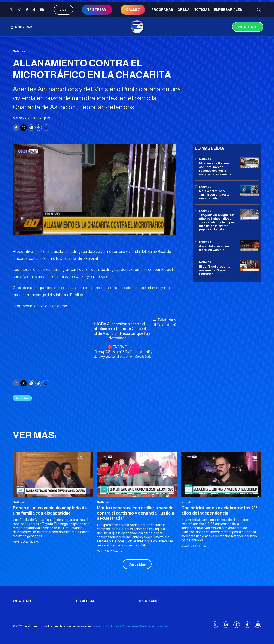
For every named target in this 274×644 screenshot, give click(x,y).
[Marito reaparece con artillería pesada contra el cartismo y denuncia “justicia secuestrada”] (137, 474)
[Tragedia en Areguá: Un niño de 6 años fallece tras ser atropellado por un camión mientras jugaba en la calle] (249, 214)
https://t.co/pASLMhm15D (105, 352)
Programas (162, 10)
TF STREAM (97, 10)
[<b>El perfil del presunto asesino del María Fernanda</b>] (249, 266)
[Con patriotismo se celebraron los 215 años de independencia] (221, 474)
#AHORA (98, 324)
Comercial (86, 601)
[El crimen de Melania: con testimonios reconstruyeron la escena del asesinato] (249, 163)
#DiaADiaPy (95, 357)
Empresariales (228, 10)
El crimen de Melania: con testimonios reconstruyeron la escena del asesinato (215, 169)
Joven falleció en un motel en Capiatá (214, 248)
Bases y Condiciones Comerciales (116, 626)
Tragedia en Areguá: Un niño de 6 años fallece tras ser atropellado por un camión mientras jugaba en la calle (217, 222)
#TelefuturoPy (140, 352)
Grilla (183, 10)
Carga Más (137, 564)
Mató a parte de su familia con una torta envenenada (214, 195)
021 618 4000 (149, 601)
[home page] (137, 27)
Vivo (63, 10)
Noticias (202, 10)
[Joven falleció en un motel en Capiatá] (249, 245)
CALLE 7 (133, 10)
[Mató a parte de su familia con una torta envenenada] (249, 190)
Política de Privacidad (154, 626)
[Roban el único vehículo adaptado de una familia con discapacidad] (53, 474)
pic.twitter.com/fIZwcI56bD (129, 357)
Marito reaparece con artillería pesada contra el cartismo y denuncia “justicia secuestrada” (136, 513)
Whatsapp (248, 27)
